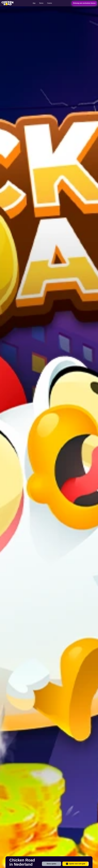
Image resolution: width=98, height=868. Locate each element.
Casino (50, 3)
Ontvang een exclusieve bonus (84, 3)
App (34, 3)
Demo (41, 3)
